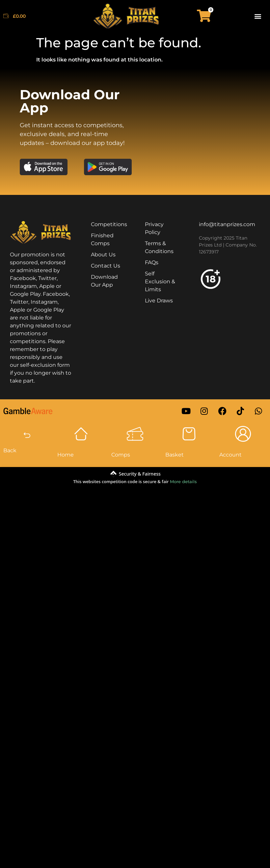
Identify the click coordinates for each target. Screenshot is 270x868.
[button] (258, 16)
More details (183, 481)
